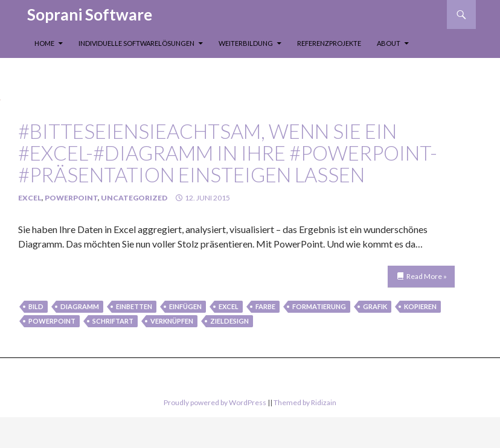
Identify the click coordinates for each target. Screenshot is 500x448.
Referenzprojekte (329, 43)
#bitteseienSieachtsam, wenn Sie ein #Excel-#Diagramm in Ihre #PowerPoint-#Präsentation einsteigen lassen (228, 153)
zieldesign (229, 321)
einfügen (185, 306)
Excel (30, 198)
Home (44, 43)
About (389, 43)
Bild (36, 306)
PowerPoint (71, 198)
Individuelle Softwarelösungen (136, 43)
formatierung (319, 306)
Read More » (427, 276)
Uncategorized (134, 198)
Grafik (375, 306)
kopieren (420, 306)
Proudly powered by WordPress (215, 402)
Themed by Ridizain (305, 402)
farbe (265, 306)
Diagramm (80, 306)
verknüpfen (172, 321)
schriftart (113, 321)
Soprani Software (90, 14)
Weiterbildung (246, 43)
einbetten (134, 306)
